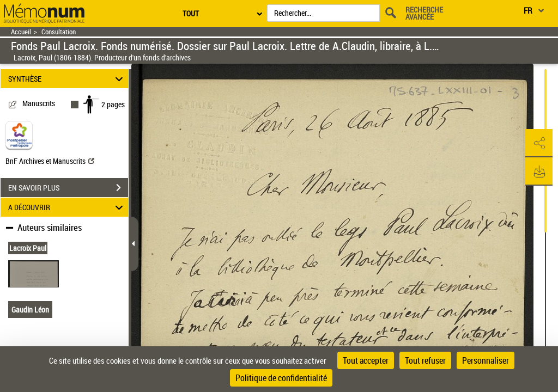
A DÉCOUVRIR (67, 207)
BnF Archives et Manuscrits (50, 161)
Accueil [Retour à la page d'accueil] (21, 32)
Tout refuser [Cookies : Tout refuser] (425, 360)
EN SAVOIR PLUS (68, 188)
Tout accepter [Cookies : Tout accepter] (366, 360)
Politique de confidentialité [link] (281, 378)
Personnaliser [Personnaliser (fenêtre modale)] (486, 360)
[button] (539, 143)
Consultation (59, 32)
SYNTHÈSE (67, 79)
